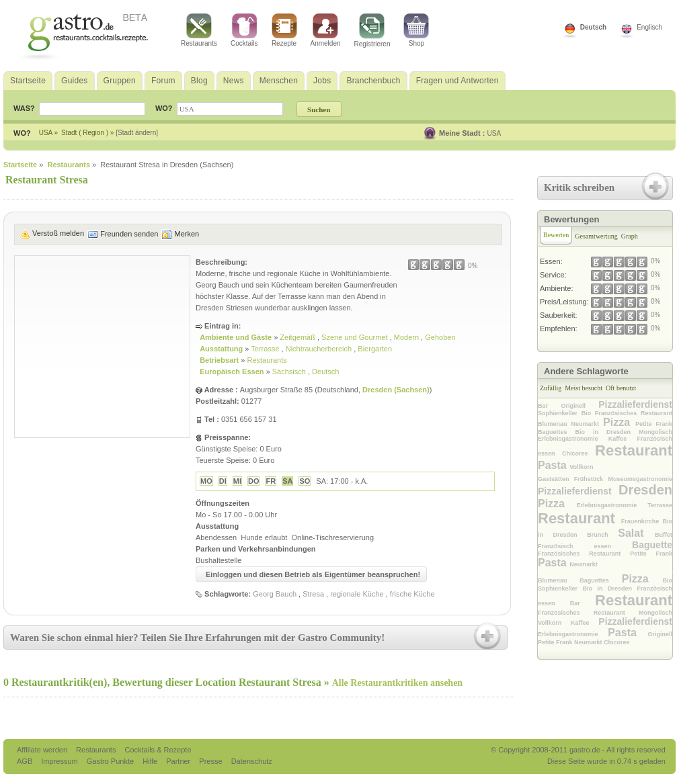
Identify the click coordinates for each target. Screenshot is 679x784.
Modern (407, 337)
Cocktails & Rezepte (158, 750)
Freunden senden (129, 234)
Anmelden (326, 30)
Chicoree (578, 453)
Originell (580, 406)
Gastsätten (556, 479)
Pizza (619, 422)
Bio (588, 413)
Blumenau (555, 424)
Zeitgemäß (298, 337)
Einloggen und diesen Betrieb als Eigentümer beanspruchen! (313, 574)
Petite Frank (654, 424)
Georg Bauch (275, 594)
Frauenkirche (642, 521)
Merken (187, 234)
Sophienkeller (560, 413)
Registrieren (372, 31)
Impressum (60, 761)
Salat (636, 533)
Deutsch (593, 27)
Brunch (602, 535)
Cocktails (244, 30)
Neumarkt (588, 424)
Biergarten (375, 349)
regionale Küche (357, 594)
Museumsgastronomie (640, 479)
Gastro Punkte (111, 761)
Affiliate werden (43, 750)
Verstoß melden (58, 233)
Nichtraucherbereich (320, 349)
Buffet (664, 535)
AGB (26, 761)
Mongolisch (655, 432)
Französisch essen (585, 546)
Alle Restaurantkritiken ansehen (397, 683)
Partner (179, 761)
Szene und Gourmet (356, 337)
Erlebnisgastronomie (573, 439)
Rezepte (284, 30)
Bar (549, 406)
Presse (210, 761)
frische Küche (412, 594)
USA (494, 133)
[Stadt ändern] (137, 133)
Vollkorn (581, 467)
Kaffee (623, 439)
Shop (416, 30)
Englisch (649, 27)
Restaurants (199, 30)
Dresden (645, 490)
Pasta (554, 465)
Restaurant (634, 450)
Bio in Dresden (607, 432)
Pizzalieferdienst (635, 404)
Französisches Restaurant (634, 413)
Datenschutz (252, 761)
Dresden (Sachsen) (396, 390)
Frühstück (591, 479)
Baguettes (557, 432)
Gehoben (440, 337)
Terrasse (266, 349)
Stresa (313, 594)
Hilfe (151, 761)
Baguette (652, 545)
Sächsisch (290, 372)
